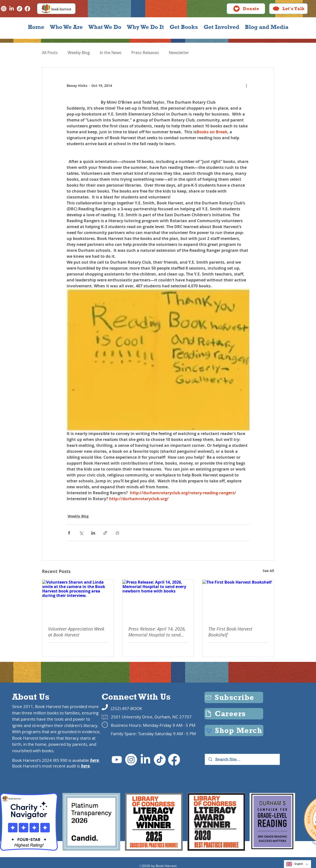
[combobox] (297, 864)
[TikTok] (20, 9)
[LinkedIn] (12, 9)
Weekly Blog (79, 53)
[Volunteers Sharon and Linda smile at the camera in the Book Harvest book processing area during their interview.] (78, 600)
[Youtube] (117, 760)
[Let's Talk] (288, 9)
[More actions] (246, 85)
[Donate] (246, 9)
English (295, 864)
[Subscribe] (234, 697)
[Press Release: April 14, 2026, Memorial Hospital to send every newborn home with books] (158, 600)
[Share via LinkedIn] (93, 533)
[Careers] (234, 714)
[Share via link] (105, 533)
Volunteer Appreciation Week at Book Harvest (76, 632)
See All (268, 571)
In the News (111, 53)
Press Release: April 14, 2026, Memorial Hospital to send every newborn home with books (157, 632)
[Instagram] (4, 9)
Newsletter (179, 53)
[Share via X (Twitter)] (81, 533)
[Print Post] (117, 533)
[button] (66, 27)
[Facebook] (27, 9)
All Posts (50, 53)
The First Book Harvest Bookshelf (230, 632)
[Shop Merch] (234, 730)
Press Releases (145, 53)
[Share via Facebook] (69, 533)
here (94, 760)
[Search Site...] (242, 759)
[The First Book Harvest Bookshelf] (238, 600)
